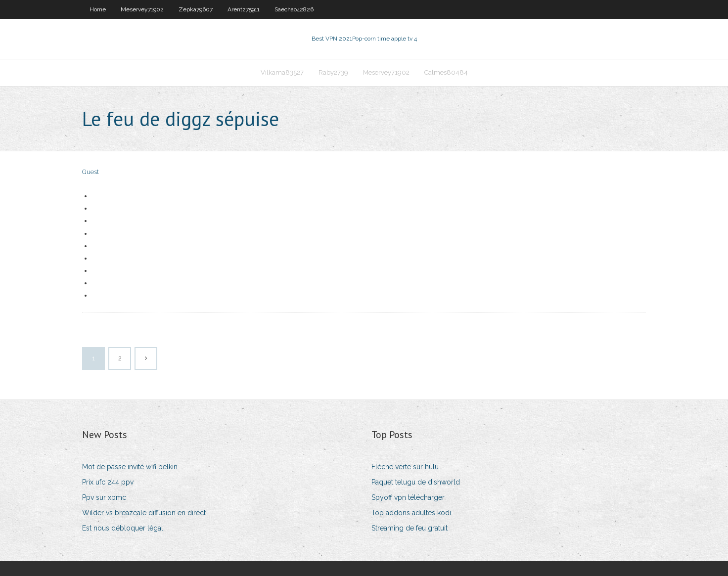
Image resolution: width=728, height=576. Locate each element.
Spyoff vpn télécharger (408, 497)
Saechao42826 (294, 9)
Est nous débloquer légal (123, 528)
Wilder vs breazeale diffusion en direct (144, 513)
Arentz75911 (244, 9)
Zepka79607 (196, 9)
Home (98, 9)
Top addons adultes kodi (411, 513)
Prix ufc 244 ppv (108, 482)
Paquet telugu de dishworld (416, 482)
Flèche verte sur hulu (405, 467)
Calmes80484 (446, 72)
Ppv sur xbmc (104, 497)
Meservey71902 (142, 9)
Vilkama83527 (282, 72)
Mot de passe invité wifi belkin (130, 467)
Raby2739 (333, 72)
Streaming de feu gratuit (409, 528)
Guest (91, 172)
